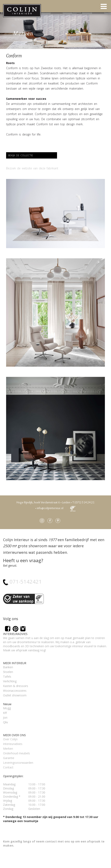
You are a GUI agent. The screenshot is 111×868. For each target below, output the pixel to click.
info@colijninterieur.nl (50, 508)
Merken (8, 749)
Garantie (9, 758)
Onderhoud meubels (16, 753)
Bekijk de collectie (21, 155)
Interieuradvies (13, 744)
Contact (8, 767)
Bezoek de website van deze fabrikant (32, 168)
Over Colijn (10, 739)
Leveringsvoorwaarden (18, 763)
